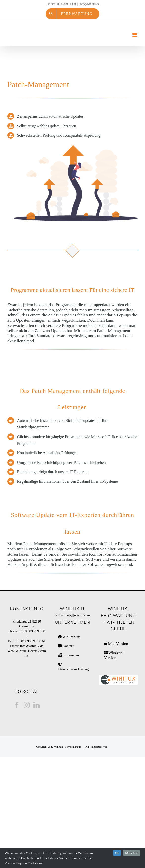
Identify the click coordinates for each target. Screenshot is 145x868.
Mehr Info (132, 853)
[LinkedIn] (36, 705)
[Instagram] (27, 705)
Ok (117, 853)
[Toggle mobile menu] (135, 35)
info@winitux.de (89, 4)
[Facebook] (17, 705)
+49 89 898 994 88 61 (30, 641)
